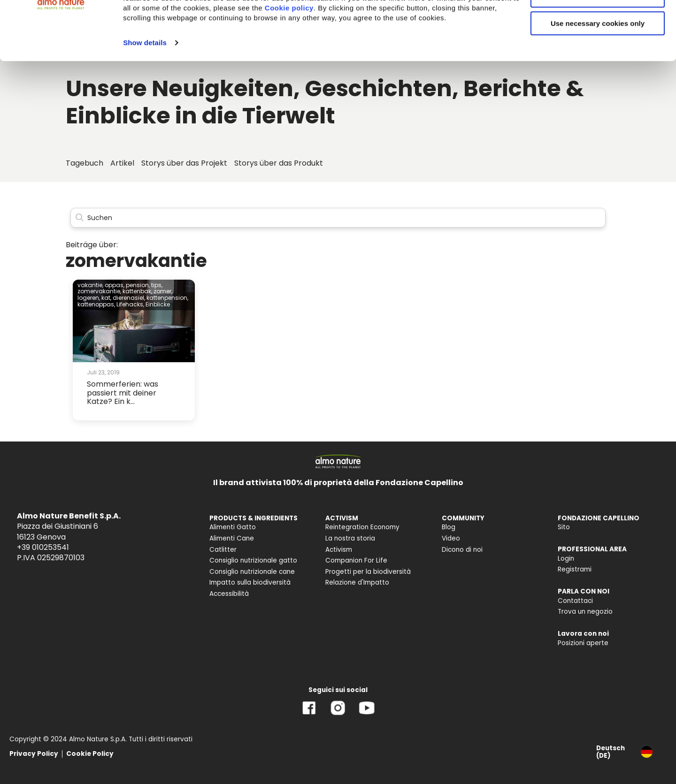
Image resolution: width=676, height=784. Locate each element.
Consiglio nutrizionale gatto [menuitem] (253, 560)
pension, (138, 285)
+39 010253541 (43, 547)
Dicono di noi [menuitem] (462, 550)
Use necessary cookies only (598, 79)
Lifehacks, (130, 304)
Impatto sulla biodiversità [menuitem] (250, 582)
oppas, (115, 285)
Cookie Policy (90, 754)
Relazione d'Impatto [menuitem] (357, 582)
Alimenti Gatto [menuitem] (233, 527)
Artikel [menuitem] (122, 163)
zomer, (163, 291)
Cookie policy (289, 63)
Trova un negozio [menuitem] (585, 612)
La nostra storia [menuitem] (350, 538)
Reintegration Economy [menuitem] (362, 527)
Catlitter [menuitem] (223, 550)
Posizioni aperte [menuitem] (583, 643)
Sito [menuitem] (564, 527)
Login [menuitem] (566, 559)
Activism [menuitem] (339, 550)
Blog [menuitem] (449, 527)
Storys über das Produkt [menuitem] (279, 163)
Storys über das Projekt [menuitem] (184, 163)
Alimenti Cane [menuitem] (232, 538)
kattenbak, (137, 291)
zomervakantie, (99, 291)
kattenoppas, (96, 304)
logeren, (89, 298)
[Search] (338, 218)
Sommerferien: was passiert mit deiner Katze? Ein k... (123, 393)
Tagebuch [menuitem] (84, 163)
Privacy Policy (34, 754)
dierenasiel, (129, 298)
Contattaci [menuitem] (575, 601)
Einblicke (158, 304)
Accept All (598, 23)
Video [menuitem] (451, 538)
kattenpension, (167, 298)
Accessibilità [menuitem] (229, 594)
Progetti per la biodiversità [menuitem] (368, 572)
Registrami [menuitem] (575, 569)
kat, (106, 298)
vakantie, (90, 285)
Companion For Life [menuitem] (356, 560)
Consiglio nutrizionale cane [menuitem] (252, 572)
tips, (157, 285)
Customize (598, 51)
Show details (145, 98)
